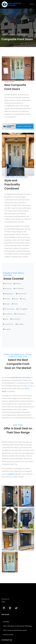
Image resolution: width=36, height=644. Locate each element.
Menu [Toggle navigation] (31, 4)
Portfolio (6, 622)
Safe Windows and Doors (21, 378)
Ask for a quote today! (24, 126)
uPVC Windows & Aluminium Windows (18, 626)
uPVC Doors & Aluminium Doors (15, 630)
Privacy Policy (8, 635)
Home (4, 35)
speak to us (13, 474)
